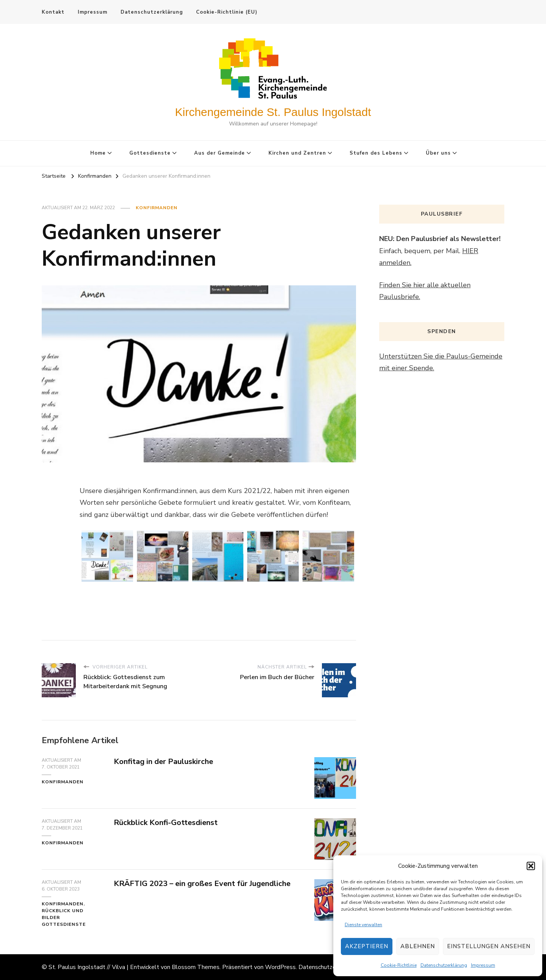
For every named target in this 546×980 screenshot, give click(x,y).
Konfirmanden (157, 208)
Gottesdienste (150, 153)
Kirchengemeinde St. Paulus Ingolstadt (273, 112)
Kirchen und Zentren (297, 153)
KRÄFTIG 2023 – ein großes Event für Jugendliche (202, 884)
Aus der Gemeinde (220, 153)
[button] (531, 866)
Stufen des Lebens (376, 153)
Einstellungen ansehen (489, 946)
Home (98, 153)
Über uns (438, 153)
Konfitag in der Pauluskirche (163, 762)
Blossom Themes (196, 967)
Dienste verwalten (363, 925)
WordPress (280, 967)
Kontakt (53, 12)
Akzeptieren (367, 946)
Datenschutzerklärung (444, 965)
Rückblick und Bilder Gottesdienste (64, 917)
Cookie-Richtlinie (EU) (227, 12)
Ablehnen (418, 946)
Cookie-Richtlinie (399, 965)
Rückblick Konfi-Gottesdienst (166, 823)
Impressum (483, 965)
